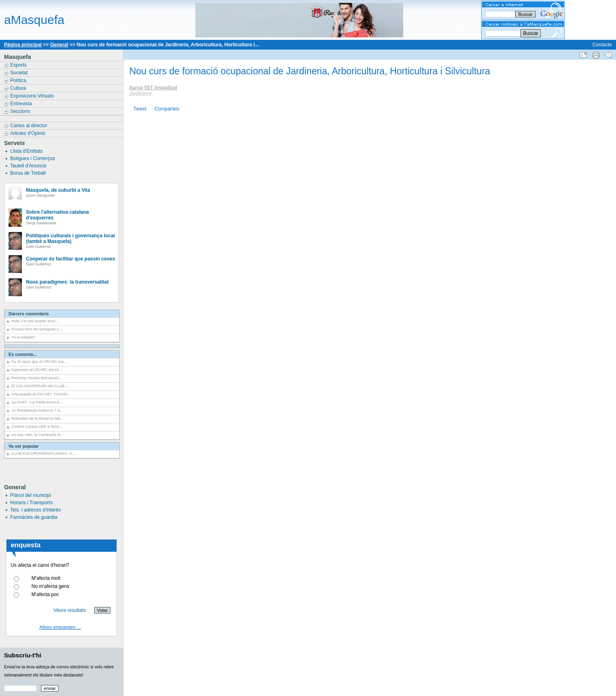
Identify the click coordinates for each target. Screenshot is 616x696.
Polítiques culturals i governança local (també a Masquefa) (70, 239)
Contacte (602, 45)
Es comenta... (23, 354)
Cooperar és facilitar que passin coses (70, 259)
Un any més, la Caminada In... (38, 435)
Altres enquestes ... (60, 627)
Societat (20, 73)
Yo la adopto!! (23, 337)
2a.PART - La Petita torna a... (37, 402)
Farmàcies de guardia (34, 517)
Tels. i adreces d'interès (36, 510)
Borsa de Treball (29, 173)
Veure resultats (70, 610)
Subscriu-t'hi (23, 655)
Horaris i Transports (31, 503)
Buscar (531, 33)
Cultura (19, 88)
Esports (19, 65)
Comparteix (167, 109)
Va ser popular (24, 446)
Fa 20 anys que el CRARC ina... (39, 361)
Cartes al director (29, 126)
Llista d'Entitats (27, 151)
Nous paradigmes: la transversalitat (67, 282)
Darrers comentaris (29, 314)
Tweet (140, 109)
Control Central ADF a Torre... (37, 426)
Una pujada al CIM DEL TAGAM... (41, 394)
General (59, 45)
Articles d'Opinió (28, 133)
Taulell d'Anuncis (29, 166)
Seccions (21, 111)
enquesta (26, 545)
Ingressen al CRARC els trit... (37, 370)
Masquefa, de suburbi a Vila (58, 190)
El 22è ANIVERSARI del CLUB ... (40, 386)
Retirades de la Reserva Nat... (38, 418)
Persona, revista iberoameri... (37, 378)
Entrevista (22, 104)
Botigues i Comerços (33, 158)
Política (19, 80)
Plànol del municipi (30, 495)
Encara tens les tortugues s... (37, 329)
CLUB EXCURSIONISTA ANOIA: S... (43, 453)
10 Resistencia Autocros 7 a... (37, 410)
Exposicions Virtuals (33, 96)
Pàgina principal (23, 45)
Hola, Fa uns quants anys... (35, 321)
